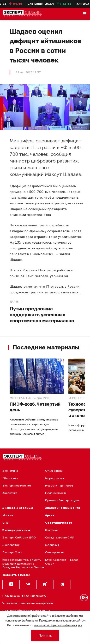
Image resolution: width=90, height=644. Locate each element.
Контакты (52, 530)
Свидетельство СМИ (60, 538)
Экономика (10, 471)
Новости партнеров (59, 486)
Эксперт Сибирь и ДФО (19, 538)
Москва (8, 515)
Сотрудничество (59, 523)
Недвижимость (56, 493)
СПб (6, 523)
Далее (14, 302)
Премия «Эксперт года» (62, 500)
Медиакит (52, 545)
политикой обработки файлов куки (58, 625)
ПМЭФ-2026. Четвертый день (35, 407)
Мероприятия (21, 398)
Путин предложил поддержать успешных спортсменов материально (42, 315)
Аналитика (10, 493)
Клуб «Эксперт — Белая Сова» (62, 562)
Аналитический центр (63, 508)
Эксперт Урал (12, 552)
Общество (10, 478)
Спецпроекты (55, 552)
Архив (50, 515)
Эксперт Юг (11, 545)
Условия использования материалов (28, 603)
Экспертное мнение (17, 486)
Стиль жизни (54, 471)
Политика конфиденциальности (24, 596)
